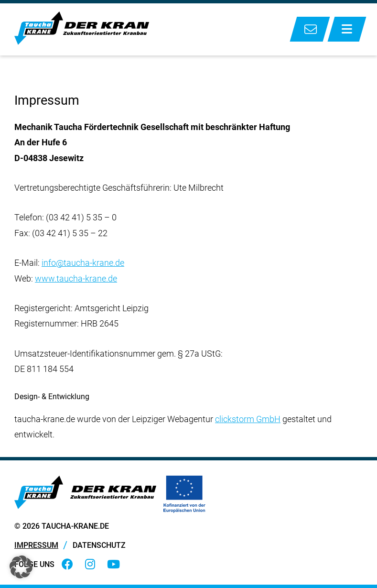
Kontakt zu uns (310, 29)
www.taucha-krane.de (76, 278)
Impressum (36, 545)
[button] (21, 567)
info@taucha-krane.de (83, 263)
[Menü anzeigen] (347, 29)
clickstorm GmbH (248, 419)
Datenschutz (99, 545)
